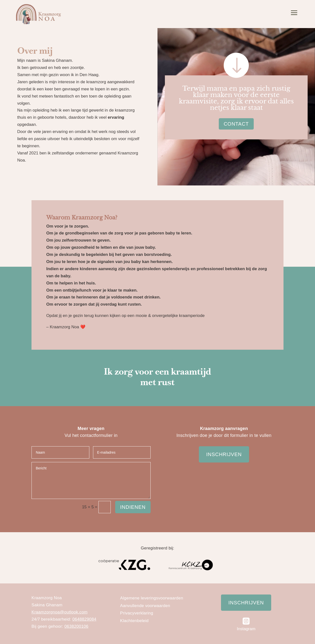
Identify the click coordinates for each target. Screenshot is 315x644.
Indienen (133, 507)
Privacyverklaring (137, 613)
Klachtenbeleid (134, 621)
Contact (236, 124)
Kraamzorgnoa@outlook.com (60, 612)
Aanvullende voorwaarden (145, 606)
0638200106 (77, 626)
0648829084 (84, 619)
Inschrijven (224, 454)
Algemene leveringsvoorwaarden (152, 598)
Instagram (246, 629)
